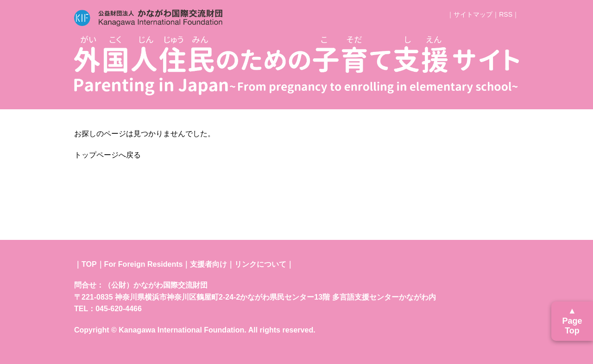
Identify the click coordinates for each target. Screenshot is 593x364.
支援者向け (208, 264)
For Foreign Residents (144, 264)
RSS (506, 14)
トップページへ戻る (107, 155)
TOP (89, 264)
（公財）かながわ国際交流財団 (156, 285)
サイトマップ (473, 14)
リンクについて (260, 264)
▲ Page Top (572, 321)
